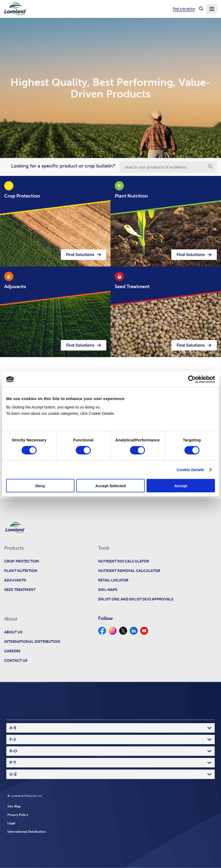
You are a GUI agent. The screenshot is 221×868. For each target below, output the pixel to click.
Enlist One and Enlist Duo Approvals (136, 599)
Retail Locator (113, 580)
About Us (13, 632)
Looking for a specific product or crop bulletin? (63, 166)
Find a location (184, 9)
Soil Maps (108, 590)
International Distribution (32, 642)
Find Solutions (84, 255)
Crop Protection (22, 561)
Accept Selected (110, 485)
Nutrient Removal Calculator (129, 571)
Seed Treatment (20, 590)
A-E (13, 728)
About (11, 619)
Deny (40, 485)
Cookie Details (191, 470)
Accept (181, 485)
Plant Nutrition (21, 571)
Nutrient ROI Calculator (124, 561)
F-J (13, 739)
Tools (104, 548)
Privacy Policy (18, 815)
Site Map (14, 806)
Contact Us (16, 661)
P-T (13, 763)
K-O (13, 751)
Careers (12, 651)
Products (14, 548)
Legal (11, 823)
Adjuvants (15, 580)
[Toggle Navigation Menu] (212, 9)
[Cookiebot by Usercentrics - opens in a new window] (192, 379)
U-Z (13, 774)
